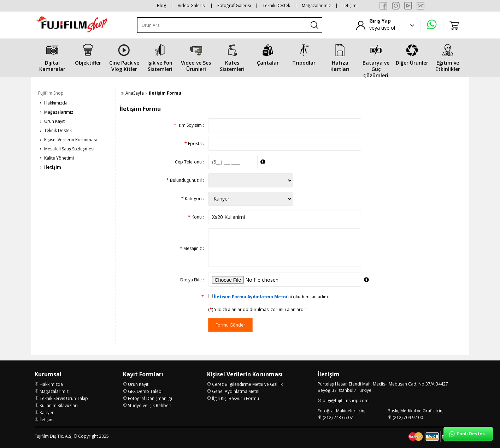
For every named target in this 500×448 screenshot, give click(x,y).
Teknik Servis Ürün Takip (64, 398)
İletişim (349, 5)
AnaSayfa (135, 93)
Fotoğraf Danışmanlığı (150, 398)
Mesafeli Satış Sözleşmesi (69, 149)
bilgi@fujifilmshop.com (346, 401)
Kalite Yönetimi (59, 158)
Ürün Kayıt (54, 121)
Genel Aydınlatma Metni (236, 391)
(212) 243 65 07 (338, 417)
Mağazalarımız (316, 5)
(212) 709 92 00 (408, 417)
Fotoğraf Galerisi (234, 5)
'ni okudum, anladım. (271, 297)
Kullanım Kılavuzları (59, 405)
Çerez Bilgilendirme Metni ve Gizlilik (247, 384)
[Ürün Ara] (222, 25)
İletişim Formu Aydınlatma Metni (251, 297)
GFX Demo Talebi (145, 391)
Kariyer (47, 413)
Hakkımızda (56, 103)
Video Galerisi (192, 5)
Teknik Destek (276, 5)
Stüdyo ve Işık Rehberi (150, 405)
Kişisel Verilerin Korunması (70, 140)
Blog (161, 5)
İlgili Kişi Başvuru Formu (236, 398)
